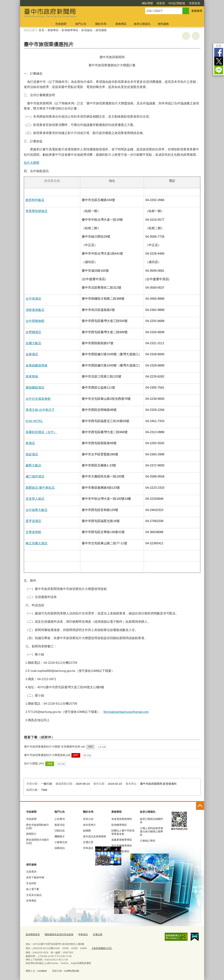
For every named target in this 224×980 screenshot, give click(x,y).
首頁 (41, 30)
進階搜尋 (197, 11)
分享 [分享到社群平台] (219, 46)
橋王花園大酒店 (37, 543)
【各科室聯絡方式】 (102, 948)
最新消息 (60, 825)
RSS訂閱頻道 (177, 3)
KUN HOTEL (34, 421)
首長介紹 (88, 819)
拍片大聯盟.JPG (34, 763)
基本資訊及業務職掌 (95, 836)
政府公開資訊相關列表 (151, 821)
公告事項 (60, 819)
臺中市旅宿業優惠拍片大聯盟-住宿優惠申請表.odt (54, 747)
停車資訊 (88, 848)
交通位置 (88, 842)
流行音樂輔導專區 (122, 846)
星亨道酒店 (33, 521)
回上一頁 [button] (196, 36)
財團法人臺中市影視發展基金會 (123, 832)
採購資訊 (60, 848)
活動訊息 (60, 831)
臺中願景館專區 (120, 851)
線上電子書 (33, 889)
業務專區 (121, 24)
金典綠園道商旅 (37, 365)
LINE (219, 70)
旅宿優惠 (101, 30)
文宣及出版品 (34, 895)
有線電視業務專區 (122, 819)
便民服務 (163, 24)
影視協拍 (87, 30)
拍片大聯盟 (32, 163)
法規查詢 (31, 872)
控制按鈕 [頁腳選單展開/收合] (200, 806)
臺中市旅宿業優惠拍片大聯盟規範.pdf (47, 755)
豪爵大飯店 (33, 465)
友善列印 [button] (186, 36)
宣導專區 (31, 901)
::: (18, 2)
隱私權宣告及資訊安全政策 (59, 934)
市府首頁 (195, 3)
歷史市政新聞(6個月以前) (38, 826)
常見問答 (31, 883)
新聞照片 (31, 834)
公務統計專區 (148, 841)
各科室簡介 (89, 825)
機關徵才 (60, 836)
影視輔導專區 (70, 30)
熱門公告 (81, 24)
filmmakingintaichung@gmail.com (126, 712)
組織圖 (87, 831)
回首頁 (161, 3)
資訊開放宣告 (33, 934)
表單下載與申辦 (35, 877)
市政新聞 (61, 24)
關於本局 (101, 24)
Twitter (219, 61)
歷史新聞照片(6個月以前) (38, 841)
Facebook (219, 52)
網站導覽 (147, 3)
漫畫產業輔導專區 (122, 840)
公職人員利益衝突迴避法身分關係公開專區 (151, 831)
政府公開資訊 (142, 24)
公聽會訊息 (61, 842)
